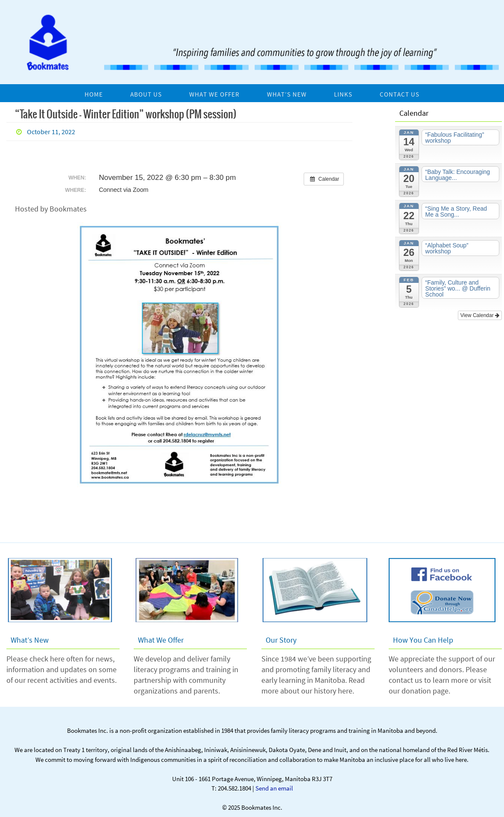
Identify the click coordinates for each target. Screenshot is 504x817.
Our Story (281, 640)
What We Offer (161, 640)
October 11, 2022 (51, 132)
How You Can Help (423, 640)
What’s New (30, 640)
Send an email (274, 788)
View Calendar (480, 315)
